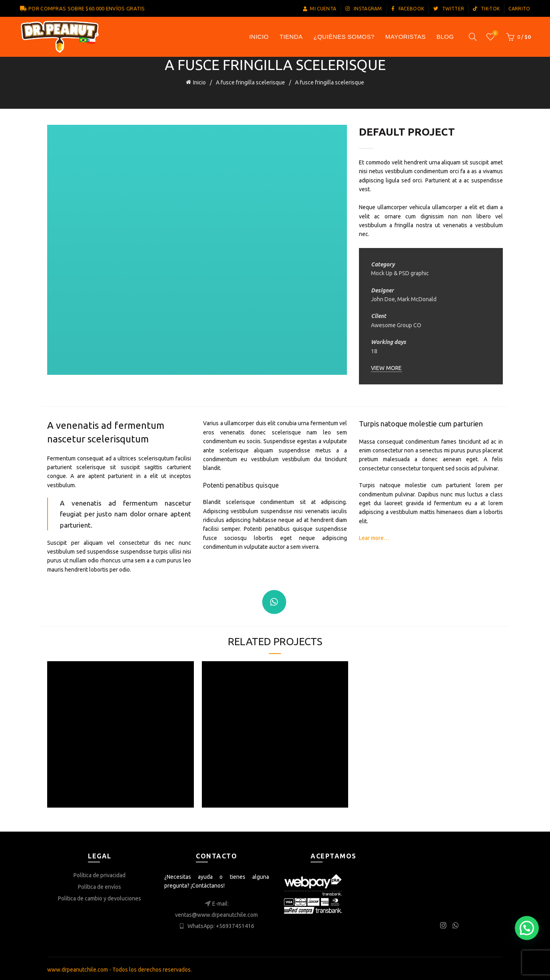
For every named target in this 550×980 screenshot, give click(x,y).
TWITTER (448, 9)
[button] (527, 928)
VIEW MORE (387, 366)
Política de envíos (100, 884)
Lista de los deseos (494, 33)
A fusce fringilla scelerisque (250, 82)
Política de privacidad (100, 873)
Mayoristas (406, 37)
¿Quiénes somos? (344, 37)
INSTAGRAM (363, 9)
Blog (445, 37)
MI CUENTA (319, 9)
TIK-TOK (486, 9)
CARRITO (519, 9)
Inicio (199, 82)
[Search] (473, 37)
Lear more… (374, 536)
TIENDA (291, 37)
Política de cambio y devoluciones (100, 896)
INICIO (259, 37)
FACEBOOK (408, 9)
